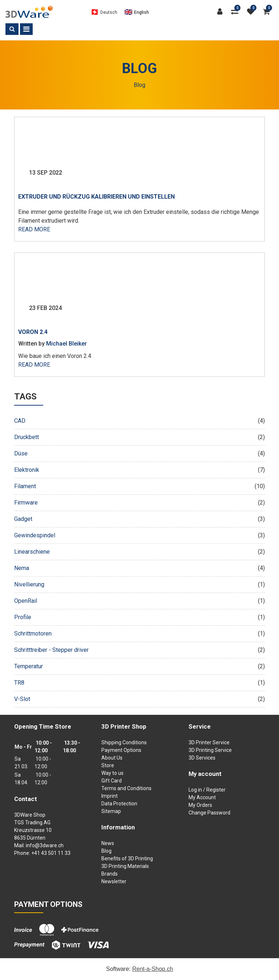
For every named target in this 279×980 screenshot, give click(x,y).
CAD (139, 421)
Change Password (209, 813)
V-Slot (139, 699)
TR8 (139, 683)
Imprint (110, 796)
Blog (106, 851)
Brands (110, 874)
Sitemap (111, 811)
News (108, 843)
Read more (34, 229)
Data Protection (119, 804)
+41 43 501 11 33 (51, 853)
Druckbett (139, 437)
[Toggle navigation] (26, 29)
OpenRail (139, 601)
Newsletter (114, 881)
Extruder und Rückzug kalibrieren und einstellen (96, 197)
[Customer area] (222, 12)
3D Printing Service (210, 750)
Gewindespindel (139, 535)
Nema (139, 568)
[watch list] (252, 12)
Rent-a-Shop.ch (153, 969)
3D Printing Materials (125, 866)
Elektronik (139, 470)
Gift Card (112, 781)
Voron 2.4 (33, 332)
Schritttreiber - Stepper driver (139, 650)
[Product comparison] (236, 12)
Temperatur (139, 666)
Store (108, 765)
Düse (139, 454)
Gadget (139, 519)
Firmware (139, 503)
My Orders (200, 805)
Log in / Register (207, 790)
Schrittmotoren (139, 634)
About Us (112, 758)
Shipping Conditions (124, 742)
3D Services (202, 758)
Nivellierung (139, 585)
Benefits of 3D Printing (127, 859)
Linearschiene (139, 552)
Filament (139, 486)
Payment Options (121, 750)
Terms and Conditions (126, 788)
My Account (202, 797)
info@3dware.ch (45, 845)
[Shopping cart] (268, 12)
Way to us (112, 773)
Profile (139, 617)
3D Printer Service (209, 742)
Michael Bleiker (66, 344)
